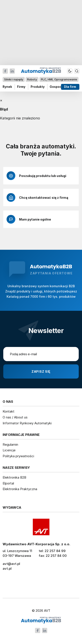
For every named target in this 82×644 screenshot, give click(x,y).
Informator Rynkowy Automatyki (27, 423)
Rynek (7, 87)
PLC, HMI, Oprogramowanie (59, 79)
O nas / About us (15, 417)
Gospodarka (59, 87)
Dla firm (70, 87)
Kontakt (9, 411)
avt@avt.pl (11, 564)
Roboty (32, 79)
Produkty (38, 87)
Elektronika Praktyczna (20, 489)
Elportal (8, 483)
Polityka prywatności (18, 456)
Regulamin (10, 444)
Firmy (21, 87)
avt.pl (7, 568)
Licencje (9, 450)
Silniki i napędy (14, 79)
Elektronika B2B (14, 477)
